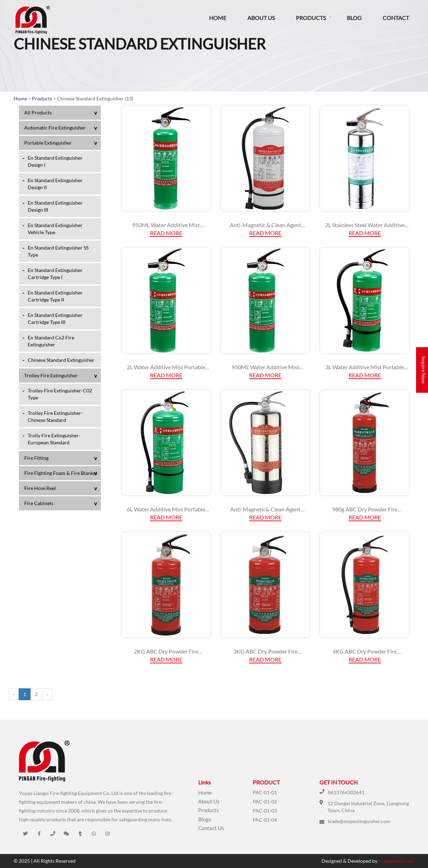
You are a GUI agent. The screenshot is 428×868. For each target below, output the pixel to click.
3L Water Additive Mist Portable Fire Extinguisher (365, 367)
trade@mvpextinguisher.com (359, 821)
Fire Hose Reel (40, 488)
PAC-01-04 (265, 820)
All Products (38, 112)
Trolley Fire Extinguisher (51, 375)
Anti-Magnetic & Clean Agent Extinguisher (265, 225)
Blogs (205, 819)
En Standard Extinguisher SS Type (58, 251)
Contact (396, 18)
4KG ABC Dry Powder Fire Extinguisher (365, 651)
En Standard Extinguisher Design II (55, 184)
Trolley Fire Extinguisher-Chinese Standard (55, 416)
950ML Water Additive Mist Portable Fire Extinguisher (166, 225)
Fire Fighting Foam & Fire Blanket (61, 473)
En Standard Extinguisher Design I (55, 161)
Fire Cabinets (39, 503)
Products (311, 18)
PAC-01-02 (265, 801)
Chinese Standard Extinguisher (61, 360)
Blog (354, 18)
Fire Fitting (36, 458)
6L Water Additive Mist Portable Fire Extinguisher (166, 509)
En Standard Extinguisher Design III (55, 206)
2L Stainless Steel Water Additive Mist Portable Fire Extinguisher (365, 225)
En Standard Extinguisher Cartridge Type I (55, 274)
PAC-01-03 (265, 811)
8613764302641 (346, 792)
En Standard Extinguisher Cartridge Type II (55, 296)
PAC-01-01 (265, 792)
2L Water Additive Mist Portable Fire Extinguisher (166, 367)
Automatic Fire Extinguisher (55, 128)
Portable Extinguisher (48, 143)
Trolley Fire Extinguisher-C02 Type (60, 394)
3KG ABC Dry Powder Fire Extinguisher (265, 651)
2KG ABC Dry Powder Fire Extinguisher (166, 651)
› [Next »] (47, 694)
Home (218, 18)
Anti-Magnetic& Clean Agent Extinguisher (265, 509)
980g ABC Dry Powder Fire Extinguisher (365, 509)
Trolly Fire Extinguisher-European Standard (54, 439)
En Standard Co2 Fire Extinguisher (51, 341)
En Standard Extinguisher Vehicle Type (55, 229)
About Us (261, 18)
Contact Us (211, 828)
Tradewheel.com (396, 861)
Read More (166, 233)
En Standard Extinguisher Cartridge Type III (55, 319)
